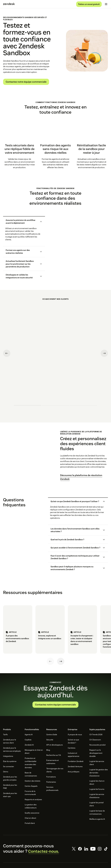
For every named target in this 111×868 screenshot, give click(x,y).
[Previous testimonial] (7, 332)
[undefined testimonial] (28, 367)
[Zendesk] (55, 838)
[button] (22, 223)
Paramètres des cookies (76, 858)
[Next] (61, 618)
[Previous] (50, 618)
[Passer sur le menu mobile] (106, 5)
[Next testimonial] (104, 332)
